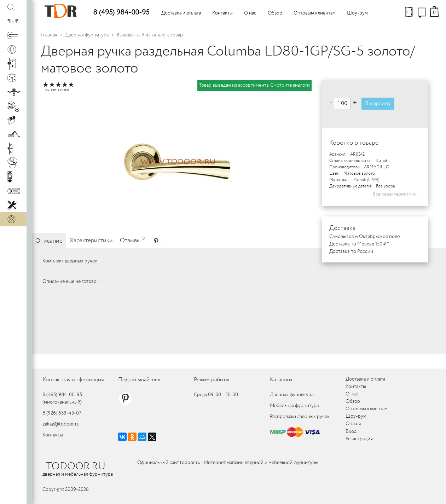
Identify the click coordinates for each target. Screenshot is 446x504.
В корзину (378, 103)
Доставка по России (351, 251)
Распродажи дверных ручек (300, 417)
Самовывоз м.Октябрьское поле (364, 237)
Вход (351, 431)
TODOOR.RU (76, 467)
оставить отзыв (57, 90)
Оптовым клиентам (315, 13)
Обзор (275, 13)
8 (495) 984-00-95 (121, 13)
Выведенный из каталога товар (150, 35)
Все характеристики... (397, 194)
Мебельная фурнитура (294, 406)
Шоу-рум (357, 13)
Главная (49, 35)
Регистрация (359, 439)
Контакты (222, 13)
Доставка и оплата (181, 13)
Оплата (353, 424)
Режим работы (212, 380)
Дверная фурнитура (87, 35)
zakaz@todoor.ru (61, 424)
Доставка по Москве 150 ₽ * (359, 244)
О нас (250, 13)
